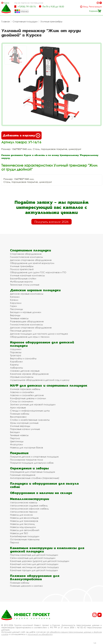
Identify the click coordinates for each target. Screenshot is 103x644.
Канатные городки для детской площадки (34, 570)
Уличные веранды (20, 426)
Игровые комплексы (22, 377)
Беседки (15, 432)
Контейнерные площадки (25, 536)
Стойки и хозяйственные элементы (30, 420)
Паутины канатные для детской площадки (34, 555)
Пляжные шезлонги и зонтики (26, 586)
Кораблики (16, 362)
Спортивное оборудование (26, 254)
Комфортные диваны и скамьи (28, 398)
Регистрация (95, 7)
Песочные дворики (21, 331)
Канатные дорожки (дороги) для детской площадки (40, 561)
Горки (13, 306)
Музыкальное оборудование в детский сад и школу (40, 380)
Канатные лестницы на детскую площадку (34, 567)
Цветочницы (17, 441)
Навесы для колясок (21, 515)
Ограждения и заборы (29, 468)
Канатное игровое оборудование (29, 374)
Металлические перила (24, 512)
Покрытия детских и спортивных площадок (34, 457)
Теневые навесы (19, 318)
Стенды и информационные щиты (30, 411)
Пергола (15, 438)
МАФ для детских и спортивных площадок (49, 385)
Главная (5, 22)
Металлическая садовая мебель (29, 506)
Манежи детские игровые (25, 371)
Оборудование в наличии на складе (41, 493)
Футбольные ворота (21, 282)
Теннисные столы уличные (25, 285)
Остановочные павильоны (25, 539)
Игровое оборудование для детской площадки (42, 344)
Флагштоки (16, 444)
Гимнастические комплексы (26, 257)
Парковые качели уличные (25, 429)
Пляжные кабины (20, 414)
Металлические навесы (24, 502)
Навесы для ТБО (19, 533)
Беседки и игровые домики (26, 312)
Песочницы (16, 309)
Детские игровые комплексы (27, 294)
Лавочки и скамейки (22, 392)
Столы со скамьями (22, 401)
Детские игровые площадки (35, 290)
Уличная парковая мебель (25, 389)
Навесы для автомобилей (25, 530)
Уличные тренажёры (51, 22)
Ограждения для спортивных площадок (33, 472)
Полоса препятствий (22, 269)
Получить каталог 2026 (51, 222)
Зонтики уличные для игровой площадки (33, 404)
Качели (14, 300)
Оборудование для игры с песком (30, 337)
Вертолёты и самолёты (23, 358)
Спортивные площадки (25, 22)
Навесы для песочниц (22, 524)
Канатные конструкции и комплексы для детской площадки (47, 550)
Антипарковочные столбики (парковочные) (35, 478)
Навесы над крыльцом (23, 527)
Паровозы (16, 352)
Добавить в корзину (21, 135)
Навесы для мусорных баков (26, 447)
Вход (86, 7)
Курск (6, 3)
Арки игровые (18, 408)
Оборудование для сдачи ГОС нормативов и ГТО (38, 272)
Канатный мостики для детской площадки (34, 564)
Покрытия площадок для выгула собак (32, 463)
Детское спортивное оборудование (31, 260)
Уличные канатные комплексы (27, 275)
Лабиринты (16, 368)
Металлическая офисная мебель (29, 509)
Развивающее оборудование (27, 321)
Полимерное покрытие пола (26, 460)
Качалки (15, 297)
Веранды (15, 315)
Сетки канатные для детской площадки (33, 558)
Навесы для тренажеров (24, 521)
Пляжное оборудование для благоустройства (35, 577)
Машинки (16, 349)
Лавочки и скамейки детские (27, 395)
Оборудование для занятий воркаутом (32, 263)
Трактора (16, 355)
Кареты (14, 365)
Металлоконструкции (30, 499)
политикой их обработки (40, 634)
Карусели (16, 303)
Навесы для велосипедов (24, 518)
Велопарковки (18, 417)
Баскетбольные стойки (23, 278)
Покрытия (19, 453)
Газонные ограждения (23, 475)
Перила (14, 542)
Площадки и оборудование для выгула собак (44, 485)
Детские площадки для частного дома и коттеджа (39, 334)
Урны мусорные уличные (24, 423)
